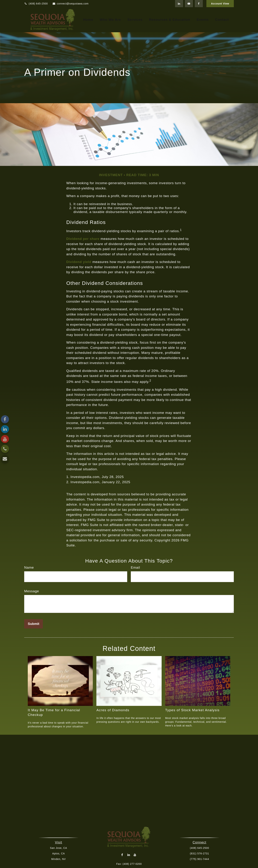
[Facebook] (199, 4)
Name (29, 567)
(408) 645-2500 (36, 4)
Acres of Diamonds (113, 710)
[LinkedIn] (179, 4)
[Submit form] (34, 624)
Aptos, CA (59, 853)
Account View (220, 4)
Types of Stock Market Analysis (192, 710)
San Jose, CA (59, 848)
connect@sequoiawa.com (70, 4)
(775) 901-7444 (199, 859)
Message (32, 591)
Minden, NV (59, 859)
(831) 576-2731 (199, 853)
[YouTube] (189, 4)
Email (135, 567)
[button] (88, 20)
